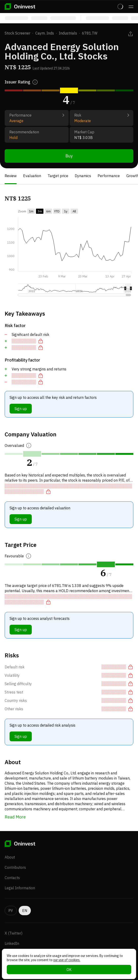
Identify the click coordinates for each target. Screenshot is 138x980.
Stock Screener (18, 33)
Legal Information (20, 888)
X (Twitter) (14, 933)
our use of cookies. (67, 960)
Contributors (15, 867)
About (10, 857)
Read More (15, 817)
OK (69, 970)
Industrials (68, 33)
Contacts (12, 878)
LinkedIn (12, 943)
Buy (69, 156)
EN (25, 911)
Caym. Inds (45, 33)
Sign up (21, 409)
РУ (11, 911)
